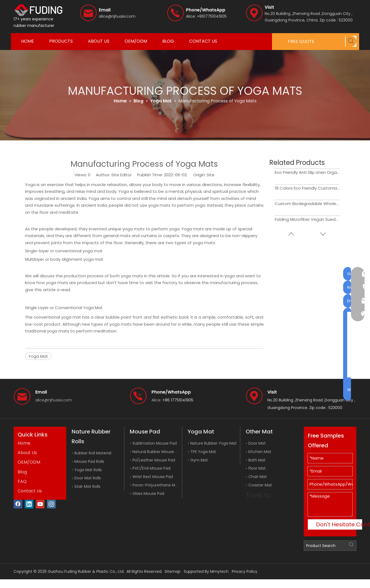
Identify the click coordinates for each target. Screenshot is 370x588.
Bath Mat (257, 460)
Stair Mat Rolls (87, 486)
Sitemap (173, 571)
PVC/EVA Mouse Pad (151, 468)
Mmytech (219, 571)
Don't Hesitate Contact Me (339, 524)
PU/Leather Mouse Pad (154, 460)
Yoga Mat (38, 356)
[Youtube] (40, 504)
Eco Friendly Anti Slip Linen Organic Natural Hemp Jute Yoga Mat (307, 172)
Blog (22, 472)
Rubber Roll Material (93, 453)
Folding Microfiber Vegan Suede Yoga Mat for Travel (307, 219)
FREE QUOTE (301, 41)
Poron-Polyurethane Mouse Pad (162, 485)
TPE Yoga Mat (203, 452)
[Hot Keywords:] (351, 41)
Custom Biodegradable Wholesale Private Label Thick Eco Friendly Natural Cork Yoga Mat (307, 204)
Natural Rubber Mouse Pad (157, 452)
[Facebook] (18, 504)
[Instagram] (51, 504)
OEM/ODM (29, 462)
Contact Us (30, 491)
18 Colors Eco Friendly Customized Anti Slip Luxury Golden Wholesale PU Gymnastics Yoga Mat (307, 188)
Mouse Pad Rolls (89, 461)
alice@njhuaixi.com (117, 16)
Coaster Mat (260, 485)
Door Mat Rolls (88, 478)
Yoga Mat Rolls (88, 470)
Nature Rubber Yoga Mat (214, 443)
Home (24, 443)
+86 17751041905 (178, 400)
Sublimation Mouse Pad (155, 443)
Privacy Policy (245, 571)
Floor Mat (257, 468)
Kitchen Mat (260, 452)
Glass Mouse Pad (148, 493)
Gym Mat (199, 460)
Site (211, 175)
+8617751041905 (212, 16)
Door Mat (257, 443)
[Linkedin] (29, 504)
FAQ (22, 481)
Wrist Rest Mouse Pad (153, 477)
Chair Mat (258, 477)
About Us (27, 453)
